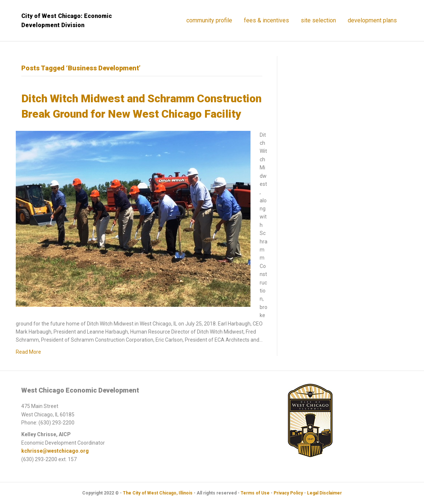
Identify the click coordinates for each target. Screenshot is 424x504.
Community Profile (209, 20)
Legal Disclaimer (324, 493)
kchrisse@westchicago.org (55, 451)
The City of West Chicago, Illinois (158, 493)
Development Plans (372, 20)
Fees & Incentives (266, 20)
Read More (28, 352)
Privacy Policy (288, 493)
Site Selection (318, 20)
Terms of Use (255, 493)
